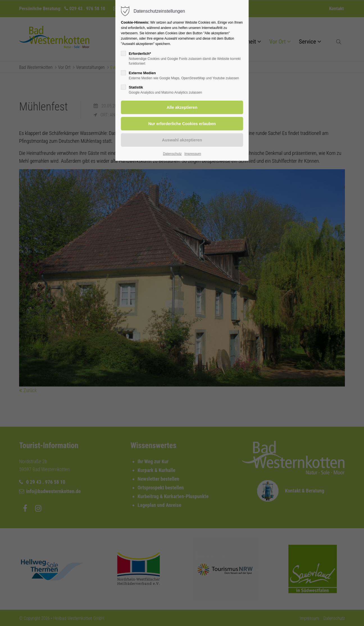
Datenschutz (172, 154)
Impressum (193, 154)
